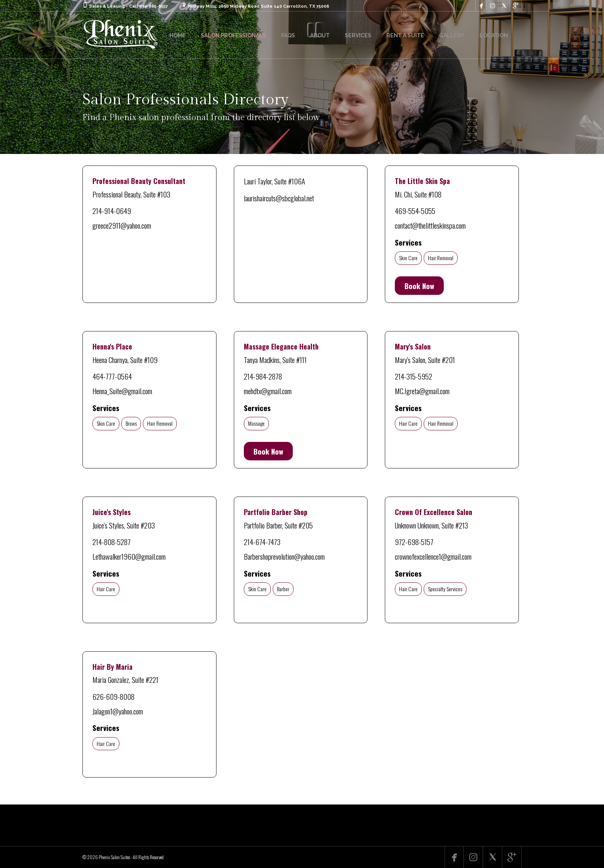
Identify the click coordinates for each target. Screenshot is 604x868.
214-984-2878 (263, 376)
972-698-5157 (414, 542)
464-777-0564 (112, 376)
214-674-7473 (262, 542)
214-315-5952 (414, 376)
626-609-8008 (113, 696)
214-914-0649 (112, 211)
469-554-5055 (415, 211)
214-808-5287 (112, 542)
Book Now (419, 286)
